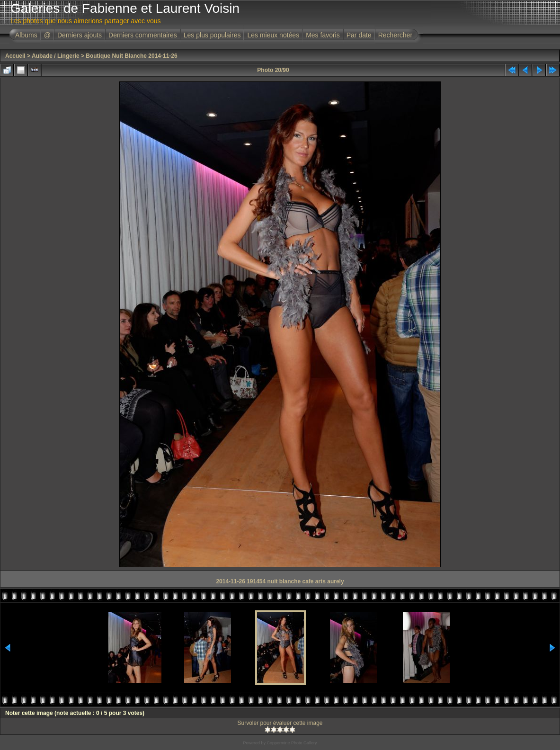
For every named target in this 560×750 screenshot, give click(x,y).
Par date (359, 35)
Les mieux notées (273, 35)
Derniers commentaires (143, 35)
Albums (26, 35)
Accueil (15, 56)
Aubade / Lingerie (56, 56)
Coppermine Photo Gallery (292, 743)
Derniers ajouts (80, 35)
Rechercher (395, 35)
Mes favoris (323, 35)
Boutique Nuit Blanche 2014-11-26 (131, 56)
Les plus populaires (212, 35)
